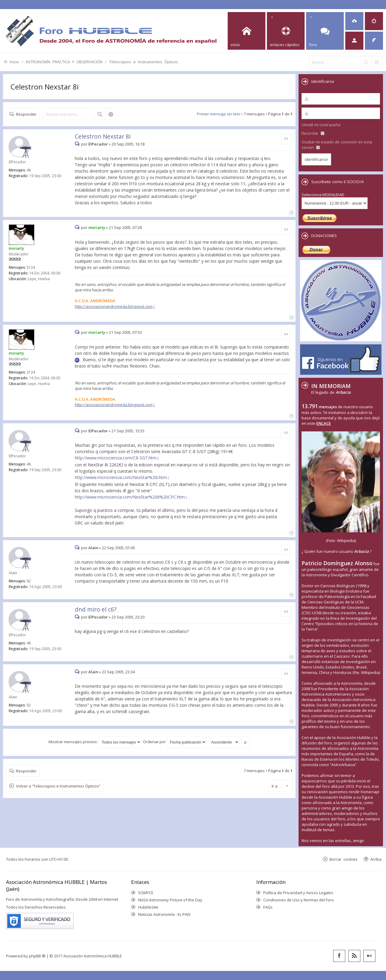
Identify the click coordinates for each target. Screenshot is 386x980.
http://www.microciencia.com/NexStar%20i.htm (121, 477)
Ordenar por (175, 742)
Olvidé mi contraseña (321, 125)
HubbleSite (148, 907)
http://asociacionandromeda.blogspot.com (114, 306)
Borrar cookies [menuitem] (344, 859)
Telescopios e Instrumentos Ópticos (144, 62)
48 (29, 170)
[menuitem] (354, 21)
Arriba (376, 859)
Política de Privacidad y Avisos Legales (298, 893)
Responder (26, 114)
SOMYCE (146, 893)
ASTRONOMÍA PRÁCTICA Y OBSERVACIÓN (64, 62)
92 (29, 581)
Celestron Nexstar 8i (45, 87)
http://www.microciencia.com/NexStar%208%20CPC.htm (130, 497)
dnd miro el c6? (96, 609)
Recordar (313, 133)
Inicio (14, 62)
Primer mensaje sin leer (219, 114)
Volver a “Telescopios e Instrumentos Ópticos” (58, 786)
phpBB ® (37, 956)
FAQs (268, 907)
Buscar (100, 114)
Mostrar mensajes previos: (95, 742)
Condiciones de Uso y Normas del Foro (299, 900)
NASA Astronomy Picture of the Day (170, 900)
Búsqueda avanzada (111, 114)
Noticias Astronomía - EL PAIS (164, 914)
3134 (31, 267)
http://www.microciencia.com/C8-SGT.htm (116, 458)
